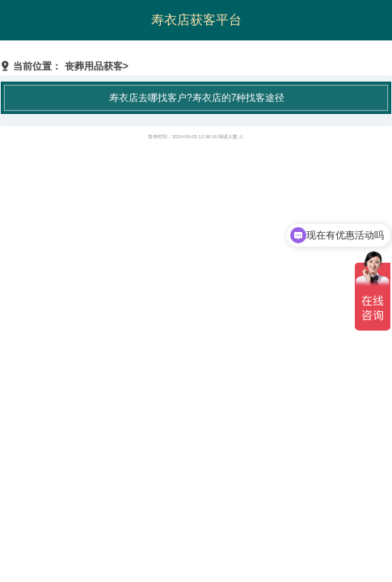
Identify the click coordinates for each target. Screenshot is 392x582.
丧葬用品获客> (97, 66)
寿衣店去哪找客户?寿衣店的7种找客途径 (197, 98)
